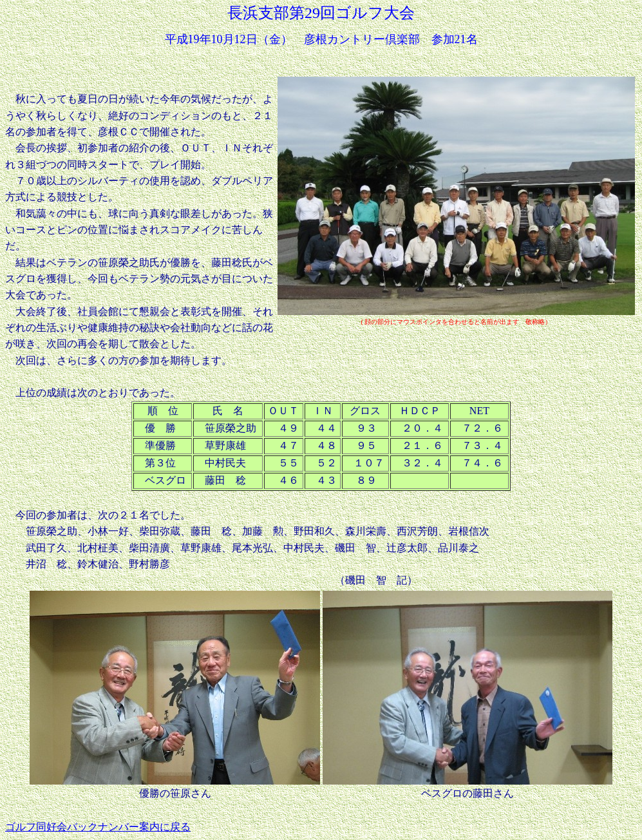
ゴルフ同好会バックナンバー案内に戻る (98, 827)
